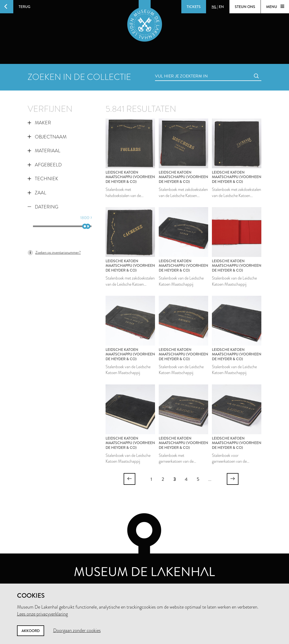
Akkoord (31, 631)
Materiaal (44, 151)
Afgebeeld (45, 165)
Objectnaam (47, 137)
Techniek (43, 179)
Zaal (37, 193)
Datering (43, 207)
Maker (39, 123)
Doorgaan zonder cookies (77, 630)
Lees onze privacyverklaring (42, 614)
